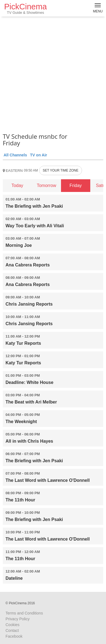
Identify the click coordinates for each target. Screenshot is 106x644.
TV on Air (39, 155)
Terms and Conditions (24, 613)
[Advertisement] (53, 74)
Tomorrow (46, 185)
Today (17, 185)
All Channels (15, 155)
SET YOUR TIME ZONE (61, 170)
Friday (76, 185)
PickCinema (26, 8)
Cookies (13, 625)
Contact (12, 630)
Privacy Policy (18, 619)
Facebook (14, 636)
